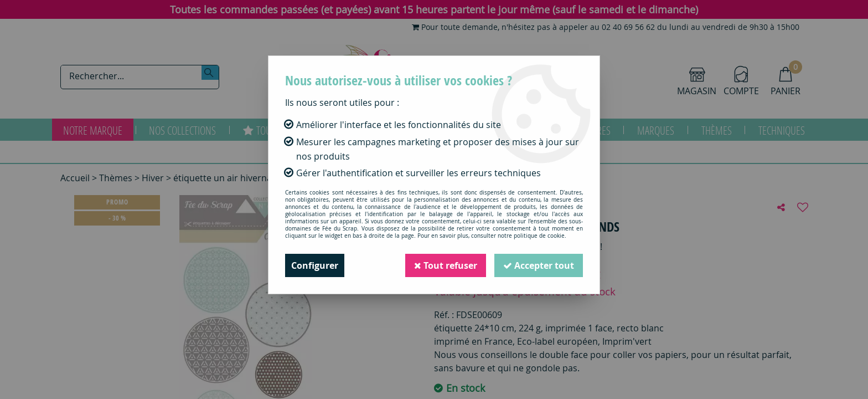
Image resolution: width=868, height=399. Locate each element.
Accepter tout (539, 265)
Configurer (315, 265)
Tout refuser (446, 265)
